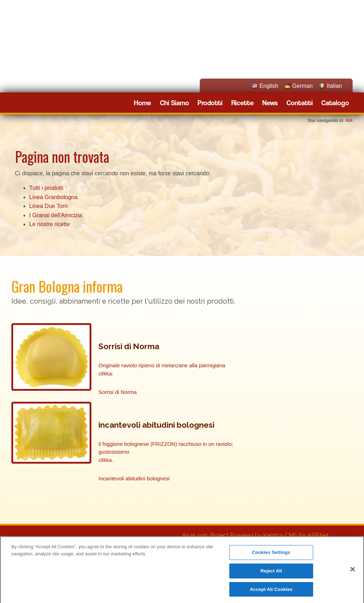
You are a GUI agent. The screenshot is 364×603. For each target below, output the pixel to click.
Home (143, 103)
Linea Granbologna (53, 197)
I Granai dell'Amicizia (56, 215)
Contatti (300, 103)
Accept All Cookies (271, 592)
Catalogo (335, 103)
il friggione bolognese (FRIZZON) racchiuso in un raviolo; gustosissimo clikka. (166, 452)
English (269, 86)
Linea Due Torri (48, 206)
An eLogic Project (205, 535)
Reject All (271, 573)
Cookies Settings (271, 555)
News (270, 103)
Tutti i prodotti (46, 188)
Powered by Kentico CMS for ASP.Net (279, 535)
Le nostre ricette (50, 224)
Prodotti (210, 103)
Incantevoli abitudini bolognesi (134, 478)
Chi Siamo (175, 103)
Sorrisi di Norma (118, 392)
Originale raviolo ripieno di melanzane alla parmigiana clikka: (162, 369)
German (303, 86)
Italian (334, 86)
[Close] (353, 572)
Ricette (243, 103)
